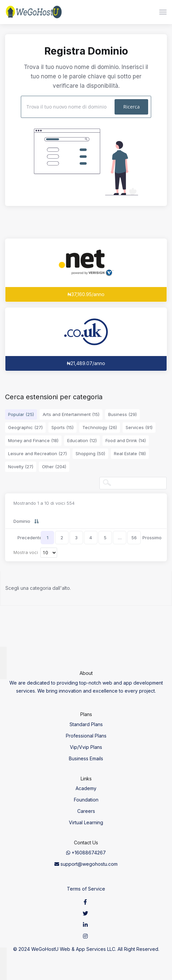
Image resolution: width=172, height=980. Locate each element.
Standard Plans (86, 724)
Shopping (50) (90, 453)
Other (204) (54, 467)
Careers (86, 811)
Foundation (86, 800)
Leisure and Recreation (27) (37, 453)
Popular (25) (21, 414)
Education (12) (82, 440)
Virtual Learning (86, 822)
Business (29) (122, 414)
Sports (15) (62, 427)
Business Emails (86, 758)
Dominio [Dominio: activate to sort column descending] (22, 521)
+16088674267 (86, 853)
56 (134, 538)
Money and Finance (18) (33, 440)
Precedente (30, 538)
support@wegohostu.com (86, 864)
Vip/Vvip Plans (86, 747)
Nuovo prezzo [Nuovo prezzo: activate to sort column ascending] (81, 521)
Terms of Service (86, 889)
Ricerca (132, 107)
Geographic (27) (25, 427)
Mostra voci (35, 553)
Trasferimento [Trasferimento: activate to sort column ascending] (135, 521)
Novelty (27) (21, 467)
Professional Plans (86, 736)
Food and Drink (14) (126, 440)
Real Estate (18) (130, 453)
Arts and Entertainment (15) (71, 414)
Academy (86, 788)
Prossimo (152, 538)
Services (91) (139, 427)
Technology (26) (100, 427)
